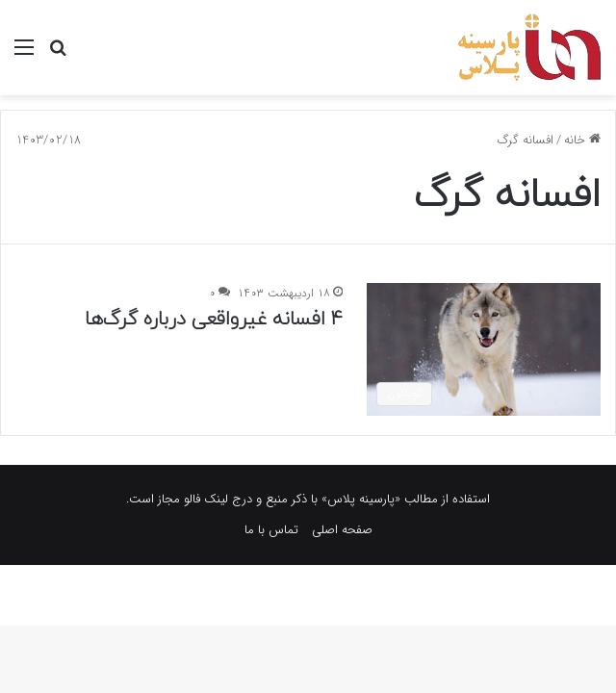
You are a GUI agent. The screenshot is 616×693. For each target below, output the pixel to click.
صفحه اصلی (342, 530)
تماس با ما (271, 530)
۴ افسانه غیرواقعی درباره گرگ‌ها (214, 320)
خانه (582, 140)
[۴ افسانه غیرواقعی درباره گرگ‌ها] (484, 349)
